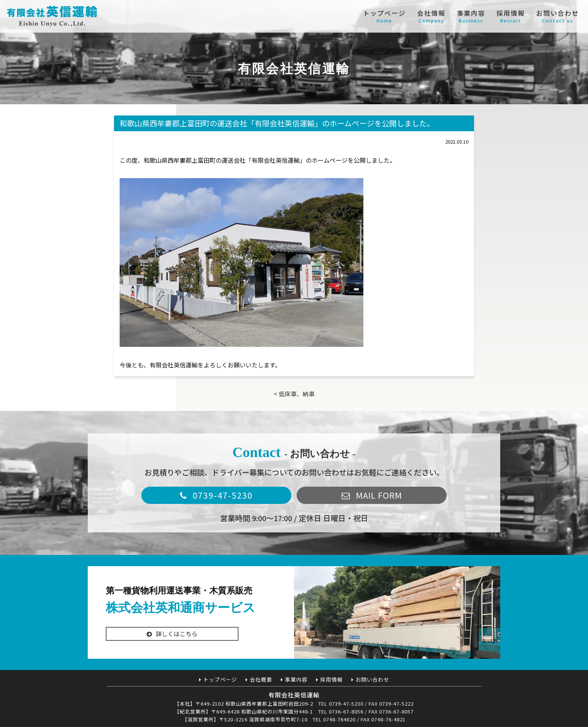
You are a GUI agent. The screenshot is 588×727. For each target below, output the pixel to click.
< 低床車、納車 (294, 394)
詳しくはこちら (177, 639)
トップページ (384, 16)
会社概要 (261, 679)
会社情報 (431, 16)
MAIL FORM (379, 495)
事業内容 (471, 16)
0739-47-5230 (223, 495)
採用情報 (511, 16)
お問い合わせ (558, 16)
